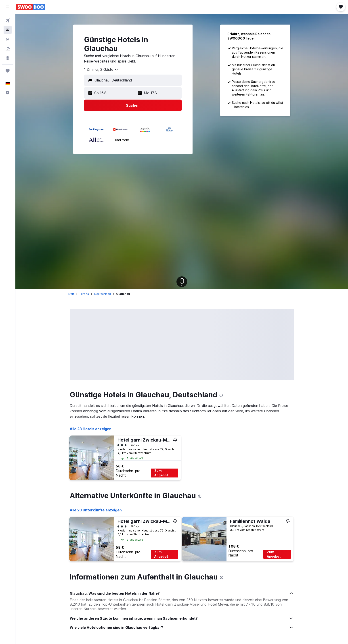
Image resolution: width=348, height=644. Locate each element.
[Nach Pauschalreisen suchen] (8, 49)
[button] (8, 7)
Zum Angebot (161, 473)
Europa (84, 294)
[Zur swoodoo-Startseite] (31, 7)
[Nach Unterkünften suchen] (8, 30)
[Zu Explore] (8, 58)
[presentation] (221, 395)
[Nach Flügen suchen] (8, 21)
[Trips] (8, 71)
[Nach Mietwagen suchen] (8, 39)
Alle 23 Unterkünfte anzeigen (96, 510)
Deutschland (103, 294)
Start (71, 294)
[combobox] (101, 70)
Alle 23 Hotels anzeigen (91, 429)
